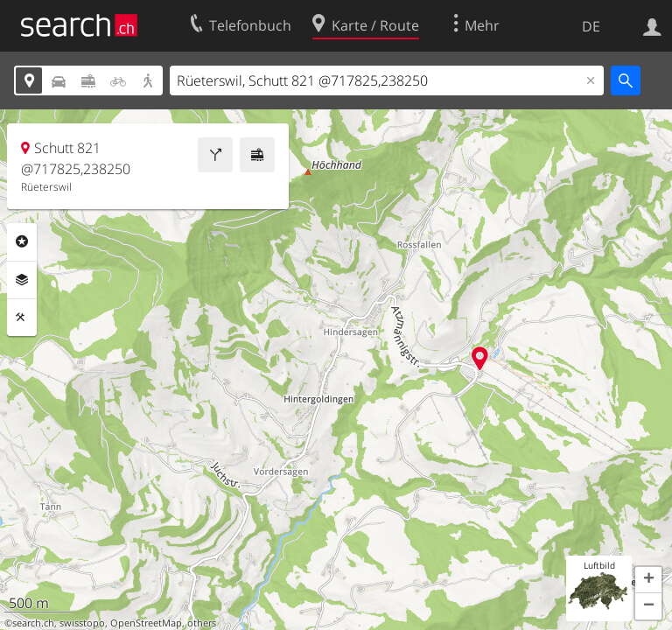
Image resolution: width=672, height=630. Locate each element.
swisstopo (82, 623)
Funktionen (22, 318)
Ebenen (22, 280)
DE (591, 26)
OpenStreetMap (146, 623)
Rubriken (22, 241)
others (202, 623)
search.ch (33, 623)
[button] (648, 580)
